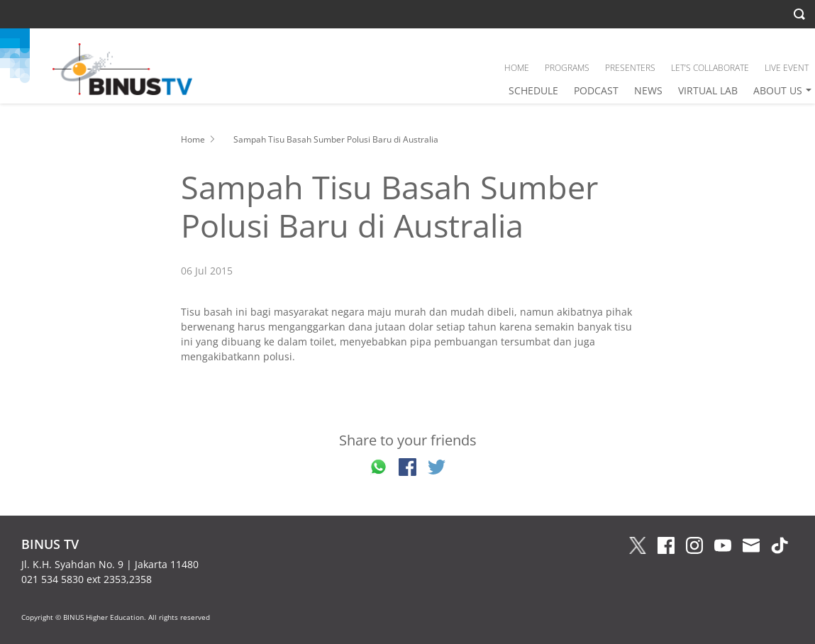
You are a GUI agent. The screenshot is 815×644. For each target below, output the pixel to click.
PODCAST (596, 90)
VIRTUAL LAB (708, 90)
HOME (517, 68)
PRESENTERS (630, 68)
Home (193, 139)
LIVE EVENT (787, 68)
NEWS (648, 90)
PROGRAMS (567, 68)
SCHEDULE (533, 90)
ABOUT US (778, 90)
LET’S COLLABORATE (710, 68)
